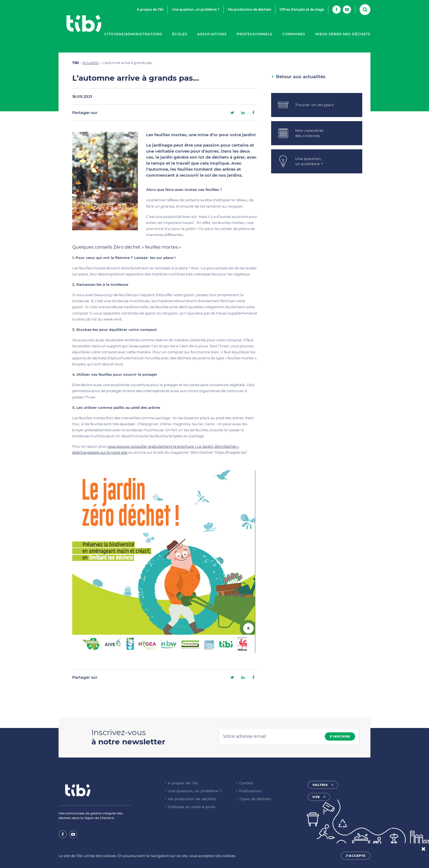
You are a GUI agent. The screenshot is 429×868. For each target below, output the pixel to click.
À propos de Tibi (150, 9)
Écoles (180, 34)
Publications (250, 791)
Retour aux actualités (301, 77)
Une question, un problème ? (196, 9)
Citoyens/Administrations (133, 34)
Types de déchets (255, 799)
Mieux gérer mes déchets (343, 34)
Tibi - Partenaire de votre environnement (84, 24)
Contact (246, 783)
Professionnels (255, 34)
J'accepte (356, 856)
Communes (294, 34)
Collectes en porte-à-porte (192, 807)
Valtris (320, 785)
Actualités (91, 63)
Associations (212, 34)
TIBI (76, 63)
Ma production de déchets (250, 9)
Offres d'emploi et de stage (302, 9)
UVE (316, 797)
